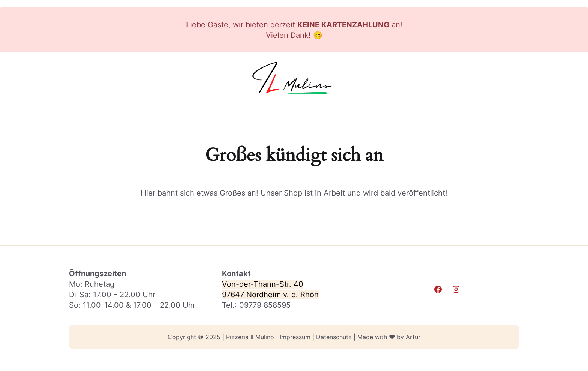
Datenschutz (334, 337)
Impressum (295, 337)
